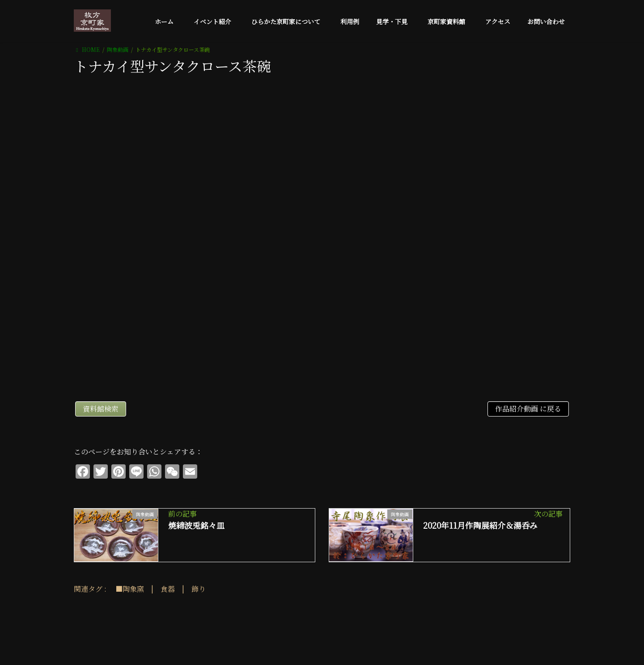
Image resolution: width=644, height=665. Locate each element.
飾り (199, 589)
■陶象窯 (130, 589)
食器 (168, 589)
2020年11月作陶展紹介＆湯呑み (480, 525)
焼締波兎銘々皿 (196, 525)
